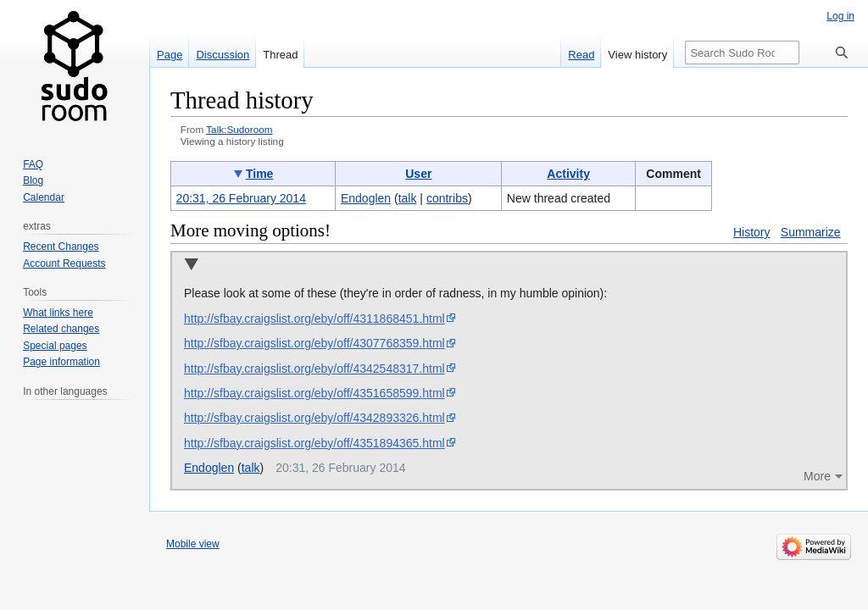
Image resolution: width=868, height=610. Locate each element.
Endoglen (209, 468)
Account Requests (64, 263)
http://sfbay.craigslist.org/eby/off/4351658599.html (314, 393)
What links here (58, 313)
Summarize (811, 232)
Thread (280, 55)
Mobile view (193, 544)
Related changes (61, 329)
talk (408, 198)
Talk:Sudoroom (239, 129)
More (817, 476)
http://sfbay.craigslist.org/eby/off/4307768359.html (314, 343)
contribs (447, 198)
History (752, 232)
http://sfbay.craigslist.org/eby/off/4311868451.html (314, 319)
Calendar (44, 197)
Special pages (55, 346)
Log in (840, 16)
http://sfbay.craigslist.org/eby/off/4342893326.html (314, 418)
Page (170, 55)
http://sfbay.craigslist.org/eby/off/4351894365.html (314, 443)
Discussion (223, 55)
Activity (568, 174)
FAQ (33, 164)
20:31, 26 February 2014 (241, 198)
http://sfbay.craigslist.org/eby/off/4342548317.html (314, 369)
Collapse (191, 266)
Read (581, 55)
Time (259, 174)
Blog (33, 180)
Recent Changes (61, 247)
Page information (61, 362)
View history (637, 55)
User (418, 174)
